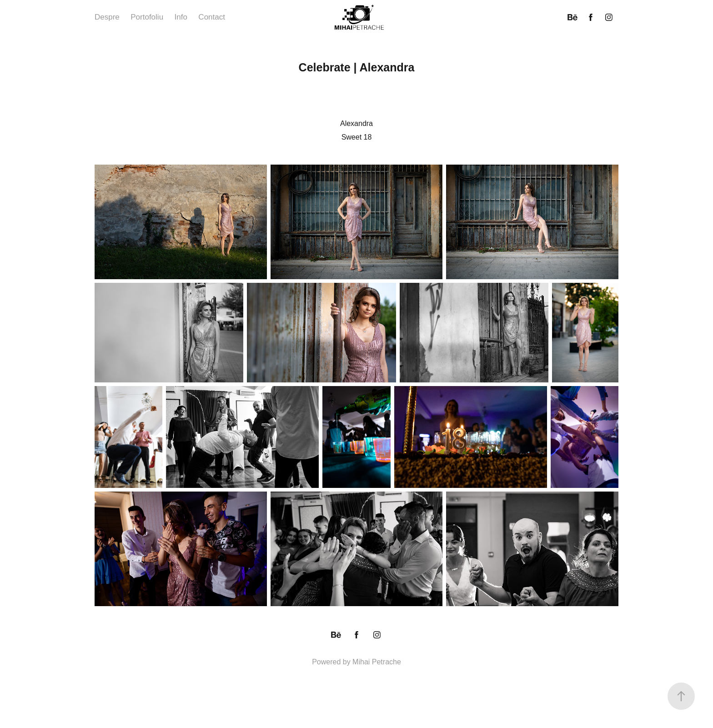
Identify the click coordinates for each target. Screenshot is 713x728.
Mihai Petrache (377, 662)
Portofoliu (147, 17)
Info (181, 17)
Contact (212, 17)
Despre (107, 17)
